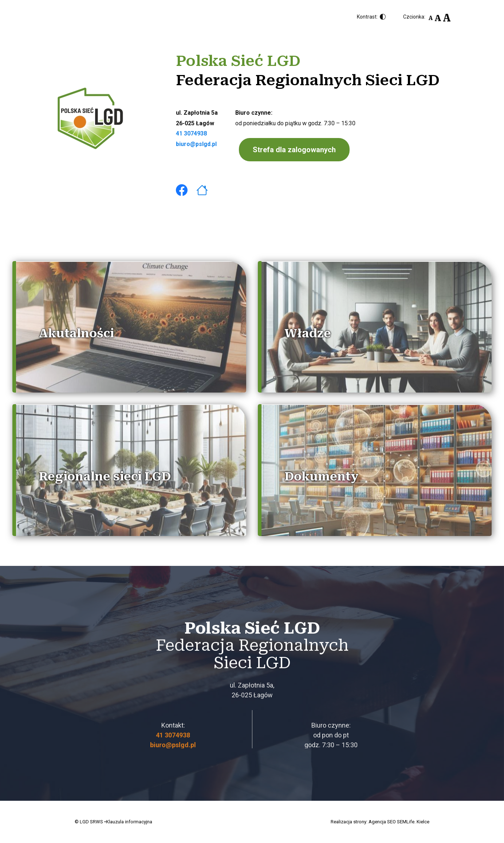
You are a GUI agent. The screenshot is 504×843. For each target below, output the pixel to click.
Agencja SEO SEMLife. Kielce (399, 822)
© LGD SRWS (89, 822)
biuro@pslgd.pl (196, 144)
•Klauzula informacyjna (128, 822)
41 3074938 (191, 133)
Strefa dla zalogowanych (294, 150)
